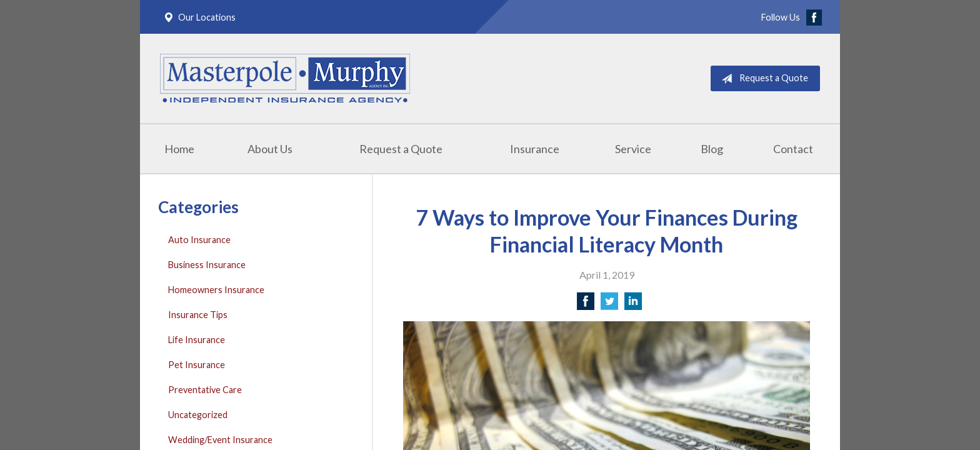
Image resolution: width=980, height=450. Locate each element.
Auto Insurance (199, 240)
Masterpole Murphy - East (285, 78)
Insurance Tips (198, 315)
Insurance (535, 149)
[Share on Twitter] (609, 305)
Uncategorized (198, 415)
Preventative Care (205, 390)
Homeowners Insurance (216, 290)
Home (179, 149)
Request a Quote (762, 79)
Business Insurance (207, 265)
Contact (793, 149)
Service (633, 149)
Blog (712, 149)
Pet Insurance (197, 365)
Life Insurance (197, 340)
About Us (270, 149)
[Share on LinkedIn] (633, 305)
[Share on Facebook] (586, 305)
